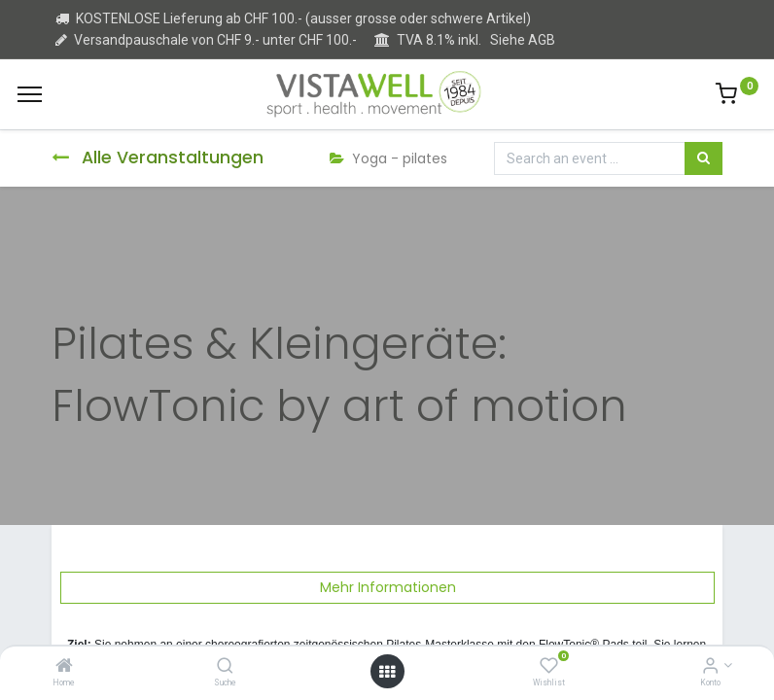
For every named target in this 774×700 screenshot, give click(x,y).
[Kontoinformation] (710, 667)
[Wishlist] (549, 667)
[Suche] (225, 667)
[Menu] (30, 94)
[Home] (64, 667)
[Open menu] (387, 672)
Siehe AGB (523, 40)
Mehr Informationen (388, 587)
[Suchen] (704, 158)
